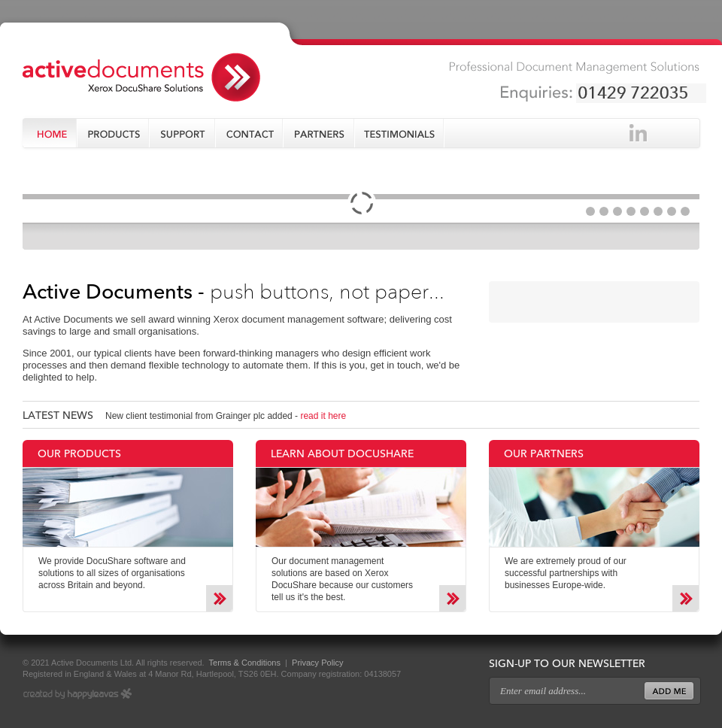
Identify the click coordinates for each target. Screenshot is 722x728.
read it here (323, 416)
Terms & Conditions (244, 663)
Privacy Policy (317, 663)
